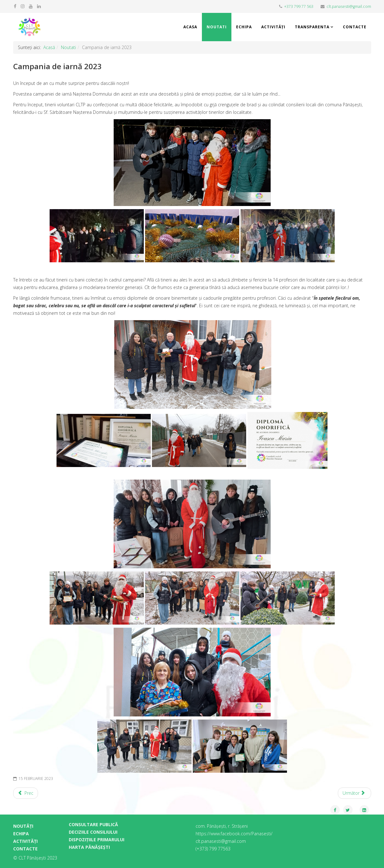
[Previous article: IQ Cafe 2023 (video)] (26, 793)
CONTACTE (25, 849)
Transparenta (312, 27)
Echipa (244, 27)
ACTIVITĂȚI (25, 841)
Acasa (190, 27)
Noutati (217, 27)
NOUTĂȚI (23, 826)
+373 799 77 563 (299, 6)
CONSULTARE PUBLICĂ (93, 824)
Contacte (355, 27)
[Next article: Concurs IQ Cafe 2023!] (354, 793)
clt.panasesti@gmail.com (349, 6)
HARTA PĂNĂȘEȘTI (89, 847)
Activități (273, 27)
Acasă (49, 47)
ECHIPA (21, 834)
